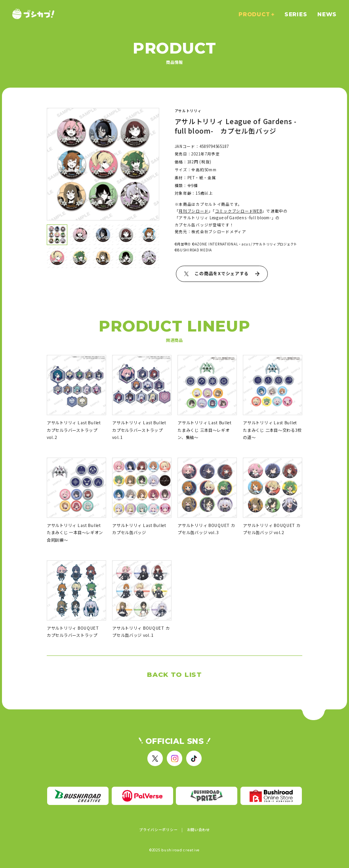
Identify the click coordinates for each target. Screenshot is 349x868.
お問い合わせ (198, 830)
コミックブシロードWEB (239, 211)
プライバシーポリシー (158, 830)
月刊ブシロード (194, 211)
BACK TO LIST (174, 674)
